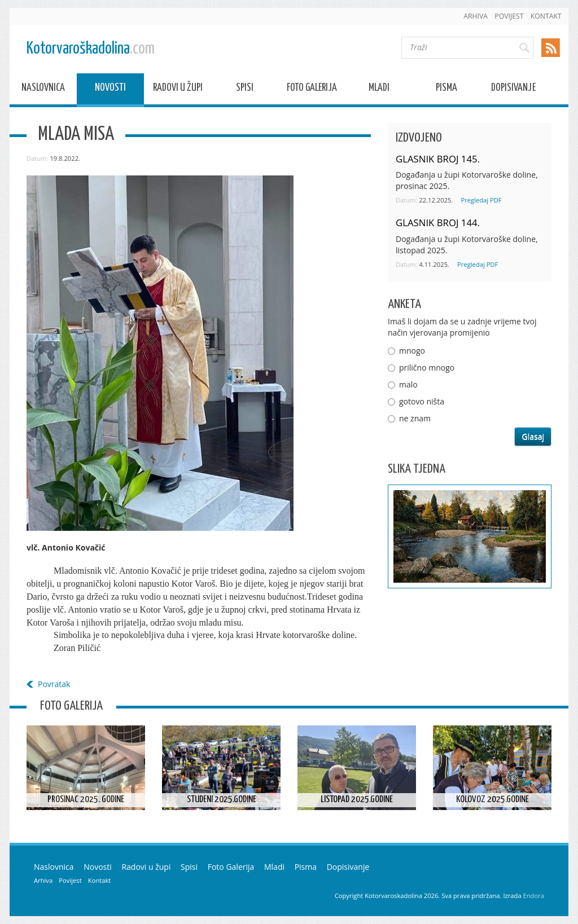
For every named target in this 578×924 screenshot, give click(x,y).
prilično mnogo (427, 368)
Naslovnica (43, 89)
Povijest (509, 16)
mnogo (412, 351)
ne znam (415, 418)
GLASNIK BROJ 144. (438, 223)
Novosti (110, 89)
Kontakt (546, 16)
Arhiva (476, 16)
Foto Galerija (312, 89)
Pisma (446, 89)
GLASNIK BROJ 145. (438, 159)
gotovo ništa (422, 401)
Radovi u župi (178, 89)
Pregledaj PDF (481, 200)
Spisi (245, 89)
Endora (534, 896)
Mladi (379, 89)
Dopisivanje (513, 89)
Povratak (54, 684)
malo (408, 384)
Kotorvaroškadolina (91, 49)
